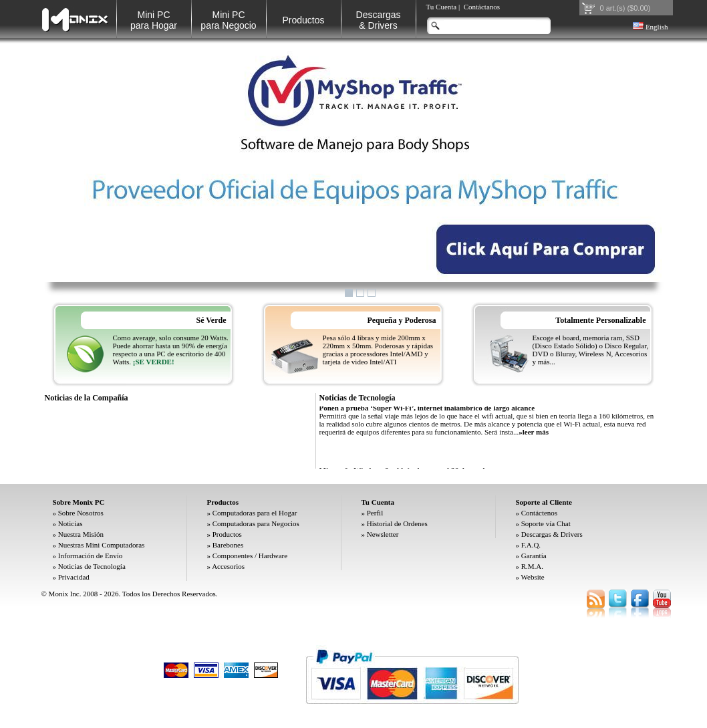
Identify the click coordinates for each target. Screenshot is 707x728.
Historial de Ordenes (397, 523)
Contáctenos (539, 513)
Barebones (228, 545)
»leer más (534, 435)
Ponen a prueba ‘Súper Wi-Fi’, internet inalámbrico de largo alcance (427, 410)
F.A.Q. (531, 545)
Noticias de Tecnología (358, 398)
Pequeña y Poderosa (401, 320)
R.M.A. (532, 566)
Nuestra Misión (81, 534)
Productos (303, 20)
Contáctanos (482, 7)
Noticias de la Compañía (87, 398)
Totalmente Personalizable (600, 320)
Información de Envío (91, 556)
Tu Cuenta (442, 7)
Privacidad (74, 577)
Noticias (70, 523)
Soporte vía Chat (546, 523)
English (650, 27)
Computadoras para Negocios (256, 523)
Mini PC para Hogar (154, 20)
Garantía (534, 556)
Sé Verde (211, 320)
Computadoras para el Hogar (255, 513)
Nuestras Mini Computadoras (102, 545)
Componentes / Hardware (250, 556)
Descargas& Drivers (379, 20)
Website (533, 577)
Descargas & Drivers (552, 534)
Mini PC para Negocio (228, 20)
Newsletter (383, 534)
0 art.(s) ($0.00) (625, 8)
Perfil (375, 513)
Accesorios (228, 566)
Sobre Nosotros (81, 513)
